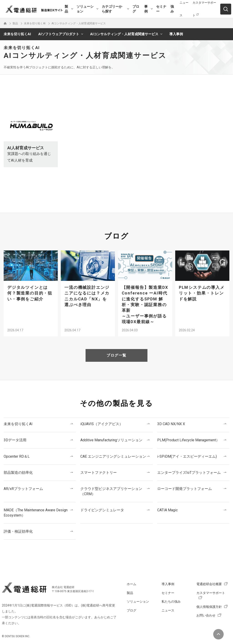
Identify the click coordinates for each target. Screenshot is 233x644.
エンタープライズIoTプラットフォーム (189, 473)
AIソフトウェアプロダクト (59, 34)
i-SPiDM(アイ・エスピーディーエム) (187, 456)
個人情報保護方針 (209, 607)
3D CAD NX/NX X (171, 424)
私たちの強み (171, 602)
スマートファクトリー (99, 473)
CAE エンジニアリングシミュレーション (113, 456)
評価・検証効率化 (18, 531)
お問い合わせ (206, 615)
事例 (146, 9)
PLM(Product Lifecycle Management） (188, 440)
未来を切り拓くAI (17, 34)
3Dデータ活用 (15, 440)
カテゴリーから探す (112, 9)
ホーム (132, 584)
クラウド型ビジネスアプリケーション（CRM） (111, 491)
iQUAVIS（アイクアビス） (102, 424)
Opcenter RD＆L (17, 456)
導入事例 (176, 34)
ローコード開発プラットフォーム (185, 489)
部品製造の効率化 (18, 473)
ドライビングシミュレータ (102, 510)
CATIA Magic (167, 510)
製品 (66, 9)
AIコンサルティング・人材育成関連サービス (124, 34)
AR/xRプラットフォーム (23, 489)
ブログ (136, 9)
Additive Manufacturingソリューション (111, 440)
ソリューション (85, 9)
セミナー (161, 9)
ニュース (168, 610)
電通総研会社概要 (209, 584)
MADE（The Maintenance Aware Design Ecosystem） (36, 513)
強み (172, 9)
